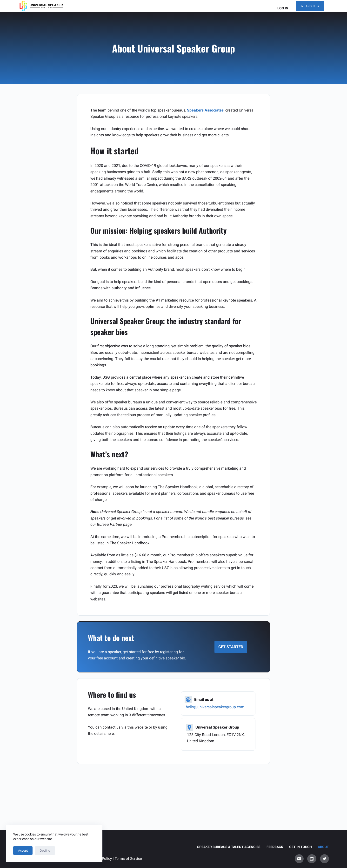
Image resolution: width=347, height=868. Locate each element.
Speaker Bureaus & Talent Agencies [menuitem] (229, 847)
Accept (23, 851)
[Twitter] (325, 859)
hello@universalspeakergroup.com (215, 707)
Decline (45, 851)
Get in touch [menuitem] (300, 847)
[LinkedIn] (312, 859)
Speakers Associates (205, 110)
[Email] (299, 859)
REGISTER (310, 6)
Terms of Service (128, 859)
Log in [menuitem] (283, 8)
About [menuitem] (323, 847)
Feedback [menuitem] (275, 847)
